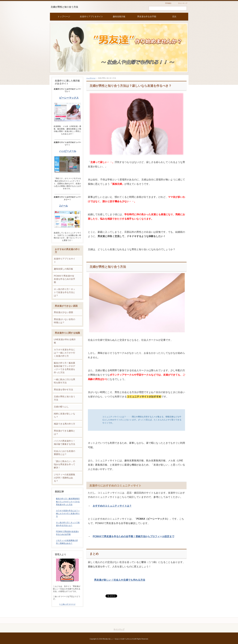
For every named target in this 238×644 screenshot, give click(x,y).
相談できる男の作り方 (65, 424)
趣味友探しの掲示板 (63, 269)
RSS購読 (168, 3)
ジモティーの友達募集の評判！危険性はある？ (65, 478)
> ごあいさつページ (67, 604)
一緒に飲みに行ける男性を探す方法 (65, 381)
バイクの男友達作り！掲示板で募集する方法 (65, 442)
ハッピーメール (68, 151)
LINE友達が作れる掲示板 (65, 341)
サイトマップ (183, 3)
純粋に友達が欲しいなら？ (65, 415)
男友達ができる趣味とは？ (65, 432)
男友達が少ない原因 (63, 312)
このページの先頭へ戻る (175, 621)
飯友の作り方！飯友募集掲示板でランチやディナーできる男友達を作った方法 (65, 368)
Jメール (64, 206)
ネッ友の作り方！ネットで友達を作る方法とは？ (65, 292)
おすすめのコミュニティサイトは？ (112, 506)
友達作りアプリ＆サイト (65, 260)
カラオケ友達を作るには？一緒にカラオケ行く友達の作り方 (65, 353)
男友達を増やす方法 (63, 390)
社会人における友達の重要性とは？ (65, 453)
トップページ (91, 78)
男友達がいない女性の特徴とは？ (65, 321)
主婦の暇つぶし (61, 407)
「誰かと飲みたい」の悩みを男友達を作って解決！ (65, 464)
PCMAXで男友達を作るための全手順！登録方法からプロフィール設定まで (133, 536)
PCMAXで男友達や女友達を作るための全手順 (65, 279)
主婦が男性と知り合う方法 (64, 7)
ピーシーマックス (69, 98)
